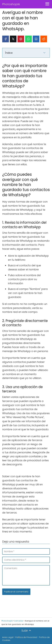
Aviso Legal (8, 637)
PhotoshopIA (11, 4)
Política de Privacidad (26, 637)
